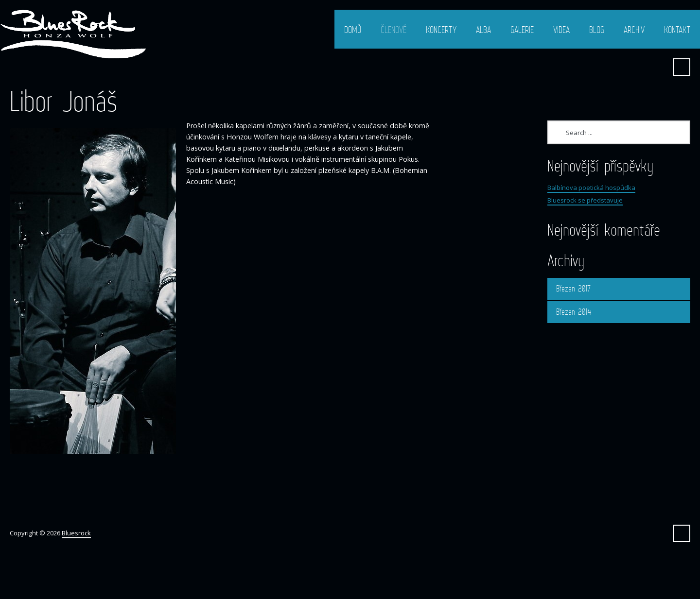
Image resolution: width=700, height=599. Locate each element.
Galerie (522, 30)
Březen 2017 (574, 289)
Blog (597, 30)
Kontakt (677, 30)
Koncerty (441, 30)
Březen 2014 (574, 312)
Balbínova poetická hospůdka (591, 188)
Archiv (634, 30)
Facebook (658, 67)
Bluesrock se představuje (585, 200)
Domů (353, 30)
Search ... (682, 67)
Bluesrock (76, 533)
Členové (394, 30)
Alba (483, 30)
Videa (561, 30)
